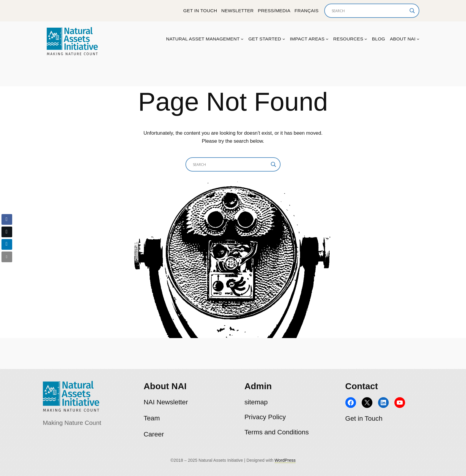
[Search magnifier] (412, 11)
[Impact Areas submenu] (327, 39)
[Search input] (369, 11)
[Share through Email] (7, 257)
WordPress (285, 460)
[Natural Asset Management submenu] (242, 39)
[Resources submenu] (366, 39)
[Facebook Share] (7, 219)
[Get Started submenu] (284, 39)
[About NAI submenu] (418, 39)
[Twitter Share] (7, 232)
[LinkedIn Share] (7, 244)
